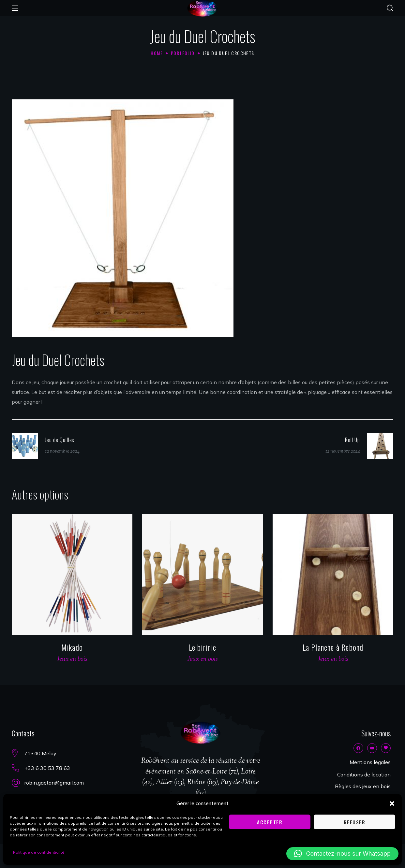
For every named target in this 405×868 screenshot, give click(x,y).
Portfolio (183, 53)
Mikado (72, 647)
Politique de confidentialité (39, 852)
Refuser (355, 822)
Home (157, 53)
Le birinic (203, 647)
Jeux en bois (72, 659)
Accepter (270, 822)
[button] (392, 803)
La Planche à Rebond (333, 647)
